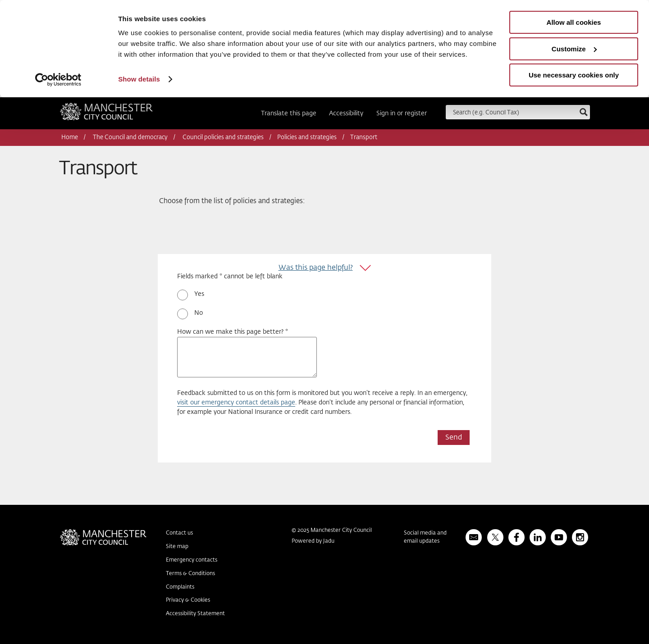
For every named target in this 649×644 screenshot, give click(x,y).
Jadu (329, 541)
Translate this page (289, 113)
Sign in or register (402, 113)
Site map (177, 547)
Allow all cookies (574, 22)
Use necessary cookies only (574, 75)
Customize (574, 49)
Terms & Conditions (190, 574)
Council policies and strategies (223, 138)
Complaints (180, 587)
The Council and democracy (130, 138)
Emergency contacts (192, 560)
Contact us (179, 533)
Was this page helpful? (316, 268)
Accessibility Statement (195, 614)
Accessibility (346, 113)
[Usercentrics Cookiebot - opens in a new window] (58, 80)
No (199, 313)
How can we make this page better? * (233, 332)
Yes (199, 294)
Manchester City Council (106, 114)
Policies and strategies (307, 138)
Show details (139, 79)
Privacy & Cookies (188, 600)
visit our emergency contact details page (236, 403)
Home (70, 138)
